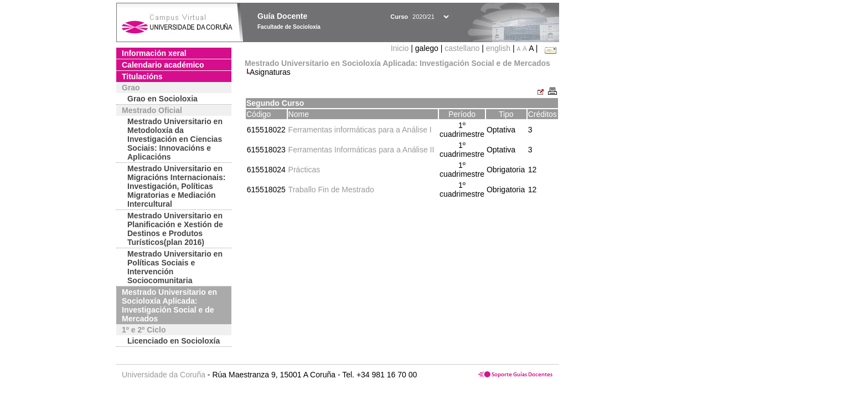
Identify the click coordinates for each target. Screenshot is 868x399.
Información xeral (154, 53)
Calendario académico (163, 65)
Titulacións (142, 76)
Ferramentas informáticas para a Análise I (360, 130)
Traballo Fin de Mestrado (331, 190)
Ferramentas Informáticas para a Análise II (361, 150)
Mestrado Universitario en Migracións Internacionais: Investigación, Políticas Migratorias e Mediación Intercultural (176, 186)
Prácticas (304, 170)
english (498, 48)
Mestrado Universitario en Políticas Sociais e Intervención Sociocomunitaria (175, 267)
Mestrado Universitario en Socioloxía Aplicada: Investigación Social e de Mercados (169, 305)
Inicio (401, 48)
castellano (462, 48)
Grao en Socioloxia (162, 99)
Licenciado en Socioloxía (174, 341)
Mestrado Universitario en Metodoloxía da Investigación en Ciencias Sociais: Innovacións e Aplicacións (175, 139)
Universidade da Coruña (164, 375)
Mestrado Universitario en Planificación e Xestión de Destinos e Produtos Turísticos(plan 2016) (175, 229)
